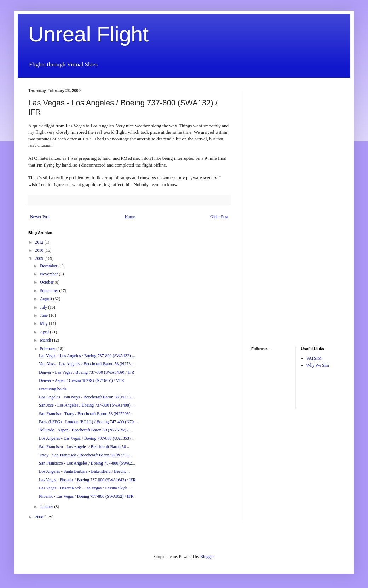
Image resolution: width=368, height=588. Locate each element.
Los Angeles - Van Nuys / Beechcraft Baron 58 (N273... (86, 397)
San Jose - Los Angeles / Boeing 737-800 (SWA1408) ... (87, 405)
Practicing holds (53, 389)
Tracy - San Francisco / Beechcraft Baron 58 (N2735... (85, 455)
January (47, 507)
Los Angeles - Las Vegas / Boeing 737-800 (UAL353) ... (87, 438)
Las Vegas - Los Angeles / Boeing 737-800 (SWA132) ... (87, 356)
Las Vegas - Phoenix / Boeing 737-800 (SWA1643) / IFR (87, 480)
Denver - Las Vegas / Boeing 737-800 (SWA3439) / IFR (87, 372)
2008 (40, 517)
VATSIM (314, 358)
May (44, 324)
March (46, 340)
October (47, 282)
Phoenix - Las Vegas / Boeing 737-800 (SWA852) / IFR (86, 496)
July (44, 307)
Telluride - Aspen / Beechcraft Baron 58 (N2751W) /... (85, 430)
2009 (40, 258)
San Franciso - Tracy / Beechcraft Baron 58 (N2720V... (86, 414)
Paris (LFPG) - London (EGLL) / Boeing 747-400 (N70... (88, 422)
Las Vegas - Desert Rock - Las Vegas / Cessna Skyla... (85, 488)
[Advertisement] (272, 194)
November (50, 274)
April (45, 332)
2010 (40, 250)
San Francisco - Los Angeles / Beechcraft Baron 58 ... (85, 447)
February (48, 349)
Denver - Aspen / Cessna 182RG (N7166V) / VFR (82, 380)
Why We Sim (318, 365)
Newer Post (40, 217)
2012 (40, 242)
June (44, 315)
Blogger (207, 557)
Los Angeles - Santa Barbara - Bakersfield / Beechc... (84, 471)
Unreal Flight (88, 34)
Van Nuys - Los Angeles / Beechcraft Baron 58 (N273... (86, 364)
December (49, 266)
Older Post (219, 217)
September (50, 291)
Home (130, 217)
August (47, 299)
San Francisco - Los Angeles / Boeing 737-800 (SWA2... (87, 463)
